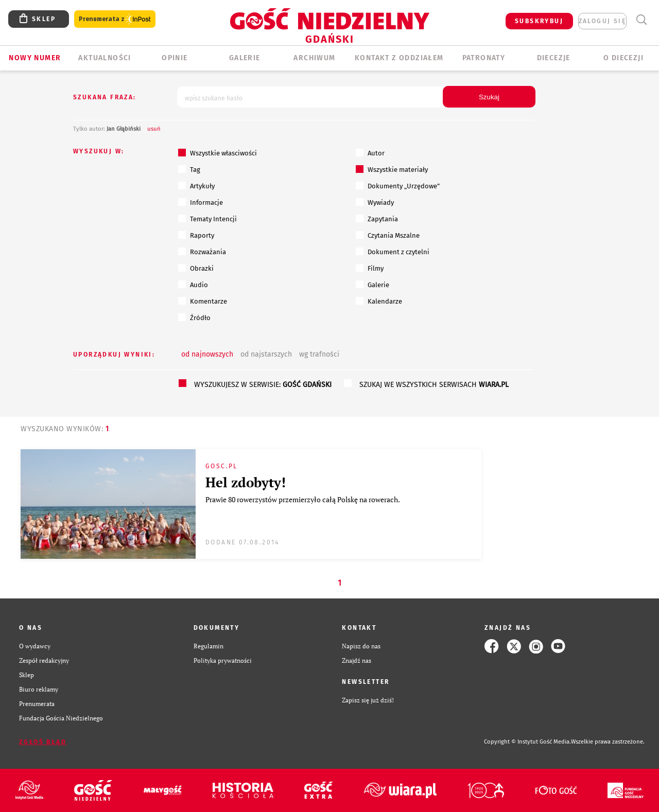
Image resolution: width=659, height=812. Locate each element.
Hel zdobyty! (246, 482)
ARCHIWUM (314, 58)
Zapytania (377, 219)
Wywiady (375, 202)
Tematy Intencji (207, 219)
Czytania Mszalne (388, 235)
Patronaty (484, 58)
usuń (154, 129)
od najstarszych (266, 354)
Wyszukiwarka (641, 20)
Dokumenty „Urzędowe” (398, 186)
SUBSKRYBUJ (539, 21)
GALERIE (245, 58)
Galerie (372, 285)
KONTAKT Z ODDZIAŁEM (399, 58)
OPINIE (175, 58)
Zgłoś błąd (43, 742)
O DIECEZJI (623, 58)
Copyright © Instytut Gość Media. (527, 742)
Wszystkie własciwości (218, 153)
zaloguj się (602, 21)
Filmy (370, 268)
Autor (370, 153)
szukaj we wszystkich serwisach (434, 385)
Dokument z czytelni (393, 252)
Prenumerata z (115, 19)
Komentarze (203, 301)
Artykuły (196, 186)
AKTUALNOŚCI (105, 58)
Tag (189, 169)
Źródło (194, 317)
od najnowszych (207, 354)
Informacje (201, 202)
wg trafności (319, 354)
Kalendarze (379, 301)
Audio (193, 285)
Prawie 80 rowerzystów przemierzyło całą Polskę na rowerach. (303, 499)
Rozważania (202, 252)
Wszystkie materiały (392, 169)
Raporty (196, 235)
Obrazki (196, 268)
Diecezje (554, 58)
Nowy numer (35, 58)
